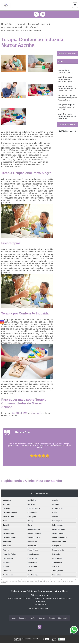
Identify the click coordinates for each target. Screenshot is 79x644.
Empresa (23, 618)
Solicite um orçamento (67, 53)
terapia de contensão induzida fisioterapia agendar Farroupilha (65, 80)
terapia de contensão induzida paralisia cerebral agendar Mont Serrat (67, 89)
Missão (32, 618)
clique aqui (36, 413)
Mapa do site (63, 618)
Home (13, 618)
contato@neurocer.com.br (39, 609)
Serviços (42, 618)
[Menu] (75, 5)
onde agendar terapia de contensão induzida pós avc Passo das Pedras (67, 99)
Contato (52, 618)
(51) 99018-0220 (20, 413)
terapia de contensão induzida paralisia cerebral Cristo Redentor (67, 118)
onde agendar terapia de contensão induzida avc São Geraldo (66, 109)
